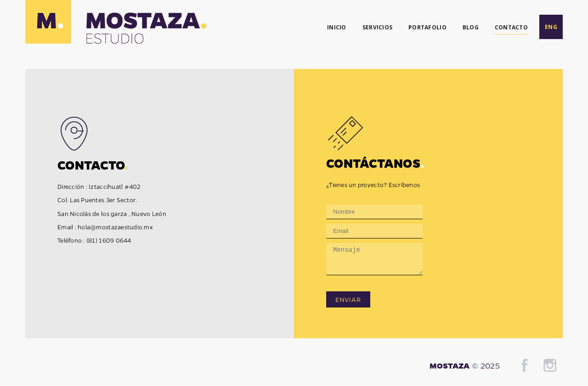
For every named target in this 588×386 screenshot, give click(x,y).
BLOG (471, 27)
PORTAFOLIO (427, 27)
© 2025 (486, 365)
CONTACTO (511, 27)
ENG (551, 27)
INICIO (337, 27)
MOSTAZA (450, 365)
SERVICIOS (377, 27)
